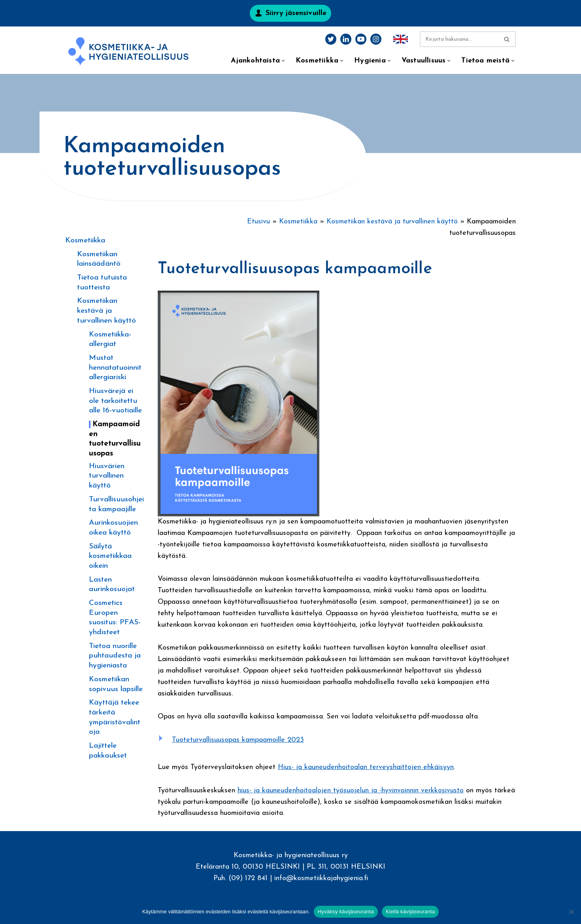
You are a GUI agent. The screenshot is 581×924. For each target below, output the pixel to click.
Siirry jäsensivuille (296, 13)
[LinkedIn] (346, 39)
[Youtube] (361, 39)
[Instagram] (376, 39)
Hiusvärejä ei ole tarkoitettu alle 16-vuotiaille (115, 401)
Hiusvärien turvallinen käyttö (107, 476)
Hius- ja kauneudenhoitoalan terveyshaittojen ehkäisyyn (366, 767)
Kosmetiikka (85, 241)
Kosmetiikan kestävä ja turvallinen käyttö (107, 311)
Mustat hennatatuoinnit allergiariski (115, 368)
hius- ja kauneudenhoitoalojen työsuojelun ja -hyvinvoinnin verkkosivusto (351, 791)
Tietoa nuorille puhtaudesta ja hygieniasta (115, 656)
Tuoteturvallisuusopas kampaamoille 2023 (238, 740)
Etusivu (258, 222)
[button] (283, 61)
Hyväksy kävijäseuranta (346, 912)
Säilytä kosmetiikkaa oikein (110, 556)
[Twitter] (331, 39)
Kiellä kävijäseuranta (410, 912)
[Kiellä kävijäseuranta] (571, 912)
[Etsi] (459, 39)
